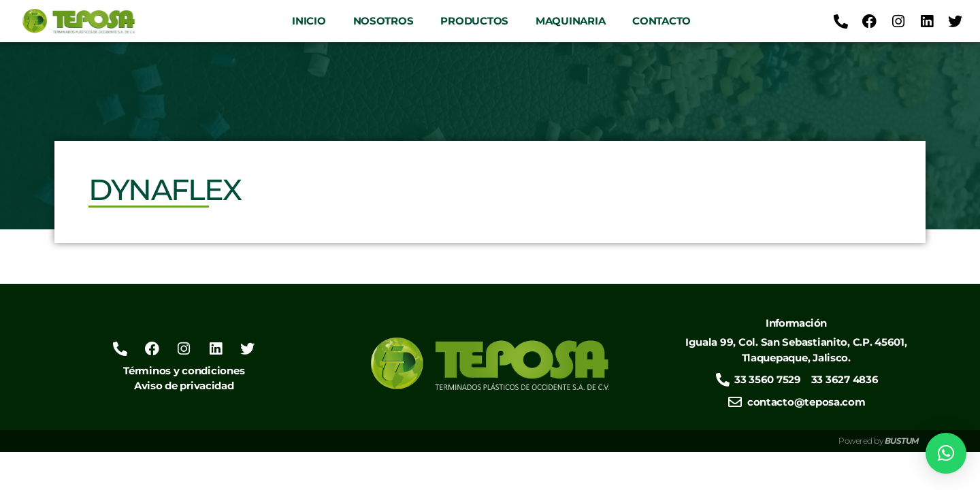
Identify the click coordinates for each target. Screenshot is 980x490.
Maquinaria (570, 21)
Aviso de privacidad (184, 386)
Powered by (879, 441)
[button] (946, 453)
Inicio (309, 21)
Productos (474, 21)
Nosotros (383, 21)
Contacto (661, 21)
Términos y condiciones (184, 371)
